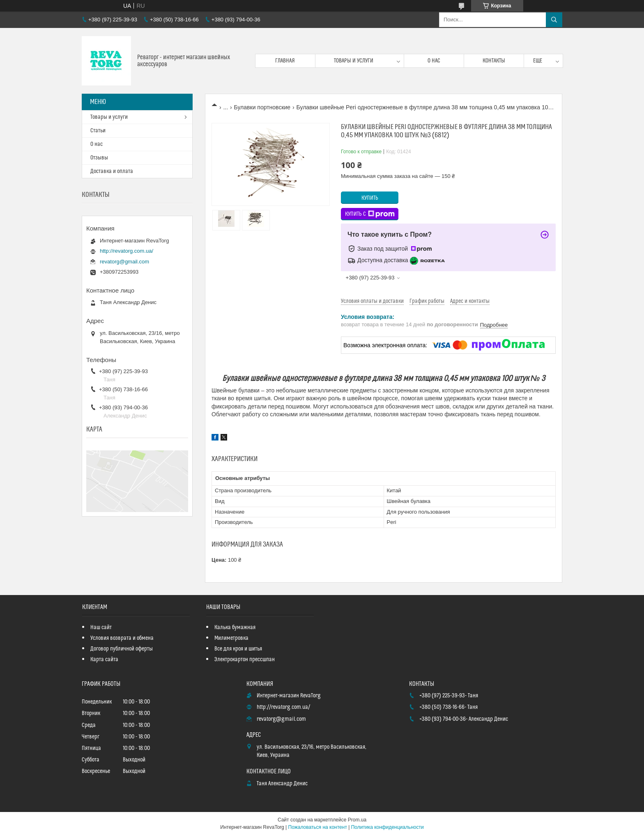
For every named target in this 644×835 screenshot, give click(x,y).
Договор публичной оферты (122, 649)
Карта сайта (104, 660)
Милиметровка (231, 638)
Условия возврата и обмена (122, 638)
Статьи (98, 131)
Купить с (370, 214)
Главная (285, 61)
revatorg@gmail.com (124, 262)
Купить (370, 198)
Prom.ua (357, 820)
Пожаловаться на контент (318, 827)
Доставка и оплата (112, 171)
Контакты (494, 61)
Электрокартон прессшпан (245, 660)
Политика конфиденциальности (388, 827)
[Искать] (554, 20)
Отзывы (99, 158)
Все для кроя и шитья (238, 649)
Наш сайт (101, 627)
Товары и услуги (354, 61)
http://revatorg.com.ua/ (126, 251)
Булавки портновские (262, 107)
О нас (434, 61)
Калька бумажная (235, 627)
